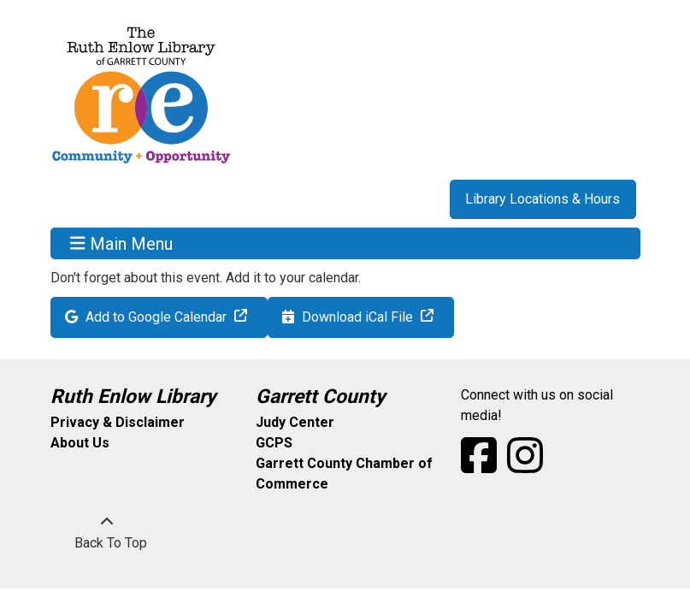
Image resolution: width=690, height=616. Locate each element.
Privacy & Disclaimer (118, 422)
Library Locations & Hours (543, 199)
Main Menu (121, 243)
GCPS (274, 443)
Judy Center (295, 422)
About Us (80, 443)
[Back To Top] (107, 533)
